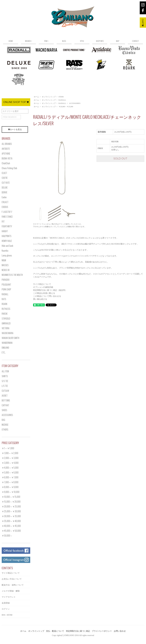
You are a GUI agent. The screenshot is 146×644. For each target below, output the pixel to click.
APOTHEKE (6, 154)
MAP (118, 41)
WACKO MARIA (8, 333)
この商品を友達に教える (44, 293)
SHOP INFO (100, 41)
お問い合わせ (120, 631)
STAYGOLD (6, 319)
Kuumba (5, 251)
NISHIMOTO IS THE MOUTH (12, 275)
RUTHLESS (6, 309)
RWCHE (5, 314)
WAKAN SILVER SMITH (10, 338)
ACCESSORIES (75, 103)
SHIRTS (5, 376)
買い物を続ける (40, 299)
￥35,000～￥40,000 (11, 521)
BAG (3, 420)
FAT (3, 221)
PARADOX (6, 280)
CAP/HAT (5, 405)
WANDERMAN (7, 343)
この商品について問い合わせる (47, 296)
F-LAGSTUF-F (7, 212)
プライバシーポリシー (102, 631)
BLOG (64, 41)
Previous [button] (31, 166)
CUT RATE (6, 183)
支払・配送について (55, 631)
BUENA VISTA (7, 158)
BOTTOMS (6, 400)
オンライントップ (49, 97)
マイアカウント (9, 597)
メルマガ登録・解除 (11, 591)
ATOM (9, 615)
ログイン (6, 609)
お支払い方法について (12, 579)
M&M (4, 260)
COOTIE (5, 178)
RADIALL (62, 100)
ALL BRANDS (7, 144)
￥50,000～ (7, 536)
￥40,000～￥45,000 (11, 526)
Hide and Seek (7, 246)
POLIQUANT (6, 285)
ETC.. (4, 352)
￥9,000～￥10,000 (11, 492)
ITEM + (46, 41)
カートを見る (15, 129)
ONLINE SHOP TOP (16, 102)
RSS (3, 615)
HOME (11, 41)
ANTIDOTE (6, 149)
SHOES (4, 410)
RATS (4, 299)
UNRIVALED (6, 323)
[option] (62, 166)
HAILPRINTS (7, 236)
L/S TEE (5, 386)
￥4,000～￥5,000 (10, 468)
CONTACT (135, 41)
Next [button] (92, 166)
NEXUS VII (6, 270)
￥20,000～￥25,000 (66, 107)
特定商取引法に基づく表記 (78, 631)
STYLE (82, 41)
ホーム (36, 97)
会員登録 (6, 603)
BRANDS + (29, 41)
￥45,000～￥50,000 (11, 531)
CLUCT (4, 173)
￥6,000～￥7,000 (10, 477)
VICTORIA (6, 328)
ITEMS (61, 97)
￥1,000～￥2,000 (10, 453)
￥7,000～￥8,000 (10, 482)
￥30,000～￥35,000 (11, 516)
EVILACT (5, 202)
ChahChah (6, 163)
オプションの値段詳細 (43, 287)
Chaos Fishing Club (9, 168)
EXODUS (5, 207)
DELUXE (5, 188)
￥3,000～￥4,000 (10, 463)
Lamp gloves (7, 255)
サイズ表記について (42, 284)
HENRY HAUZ (7, 241)
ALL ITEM (5, 371)
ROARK (4, 304)
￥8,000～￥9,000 (10, 487)
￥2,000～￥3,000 (10, 458)
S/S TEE (5, 381)
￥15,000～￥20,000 (11, 502)
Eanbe (4, 197)
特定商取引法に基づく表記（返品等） (50, 290)
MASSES (5, 265)
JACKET (5, 396)
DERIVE (4, 192)
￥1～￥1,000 (8, 448)
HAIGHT (5, 231)
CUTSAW (5, 391)
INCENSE (5, 425)
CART (143, 23)
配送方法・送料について (13, 585)
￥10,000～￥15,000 (11, 497)
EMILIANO (5, 348)
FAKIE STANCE (7, 217)
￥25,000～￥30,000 (11, 511)
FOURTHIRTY (7, 226)
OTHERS (5, 430)
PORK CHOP (6, 289)
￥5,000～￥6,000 (10, 472)
